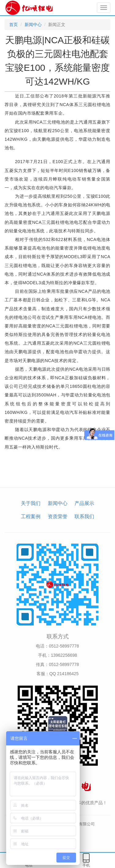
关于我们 (31, 503)
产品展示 (84, 503)
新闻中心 (33, 25)
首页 (13, 25)
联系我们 (84, 516)
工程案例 (31, 516)
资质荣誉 (58, 516)
